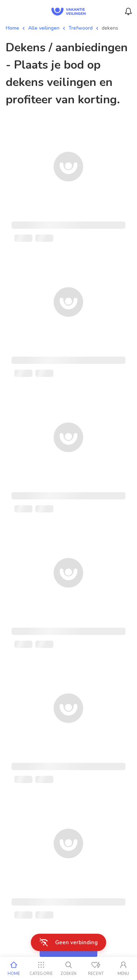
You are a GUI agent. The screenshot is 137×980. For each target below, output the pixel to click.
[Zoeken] (68, 968)
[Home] (14, 968)
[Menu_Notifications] (128, 12)
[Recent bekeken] (96, 968)
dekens (110, 28)
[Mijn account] (123, 968)
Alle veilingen (44, 28)
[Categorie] (41, 968)
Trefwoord (81, 28)
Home (12, 28)
